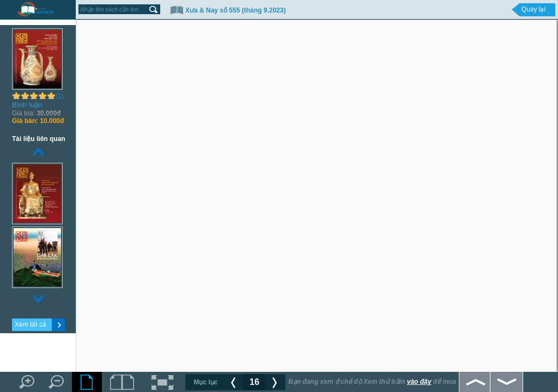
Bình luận (27, 105)
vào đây (419, 382)
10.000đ (38, 121)
